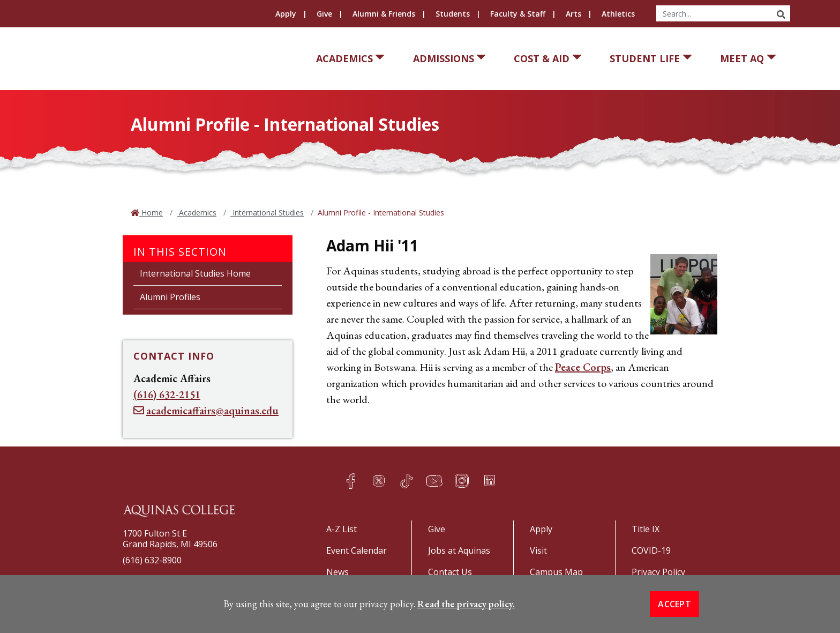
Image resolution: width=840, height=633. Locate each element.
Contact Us (450, 572)
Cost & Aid (542, 58)
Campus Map (556, 572)
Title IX (646, 529)
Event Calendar (357, 550)
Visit (538, 550)
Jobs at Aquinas (459, 550)
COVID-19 (651, 550)
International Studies (267, 213)
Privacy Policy (658, 572)
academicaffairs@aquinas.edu (212, 411)
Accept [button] (674, 610)
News (337, 572)
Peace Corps (583, 367)
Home (151, 213)
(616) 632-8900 (152, 560)
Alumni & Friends (384, 14)
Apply (286, 14)
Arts (573, 14)
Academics (344, 58)
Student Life (645, 58)
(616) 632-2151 (167, 394)
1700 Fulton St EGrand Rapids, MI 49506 (170, 539)
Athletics (618, 14)
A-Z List (342, 529)
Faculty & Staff (518, 14)
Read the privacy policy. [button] (466, 610)
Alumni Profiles (170, 297)
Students (453, 14)
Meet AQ (742, 58)
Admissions (444, 58)
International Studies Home (195, 273)
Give (324, 14)
